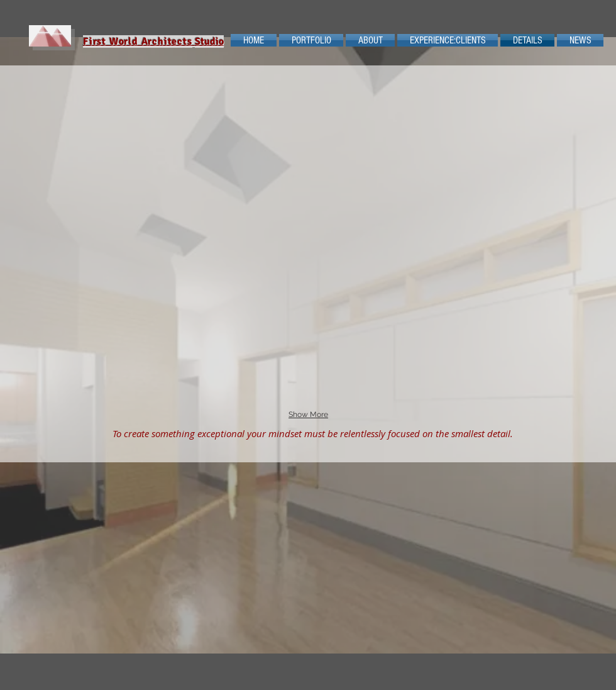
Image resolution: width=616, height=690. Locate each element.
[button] (186, 119)
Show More (308, 415)
